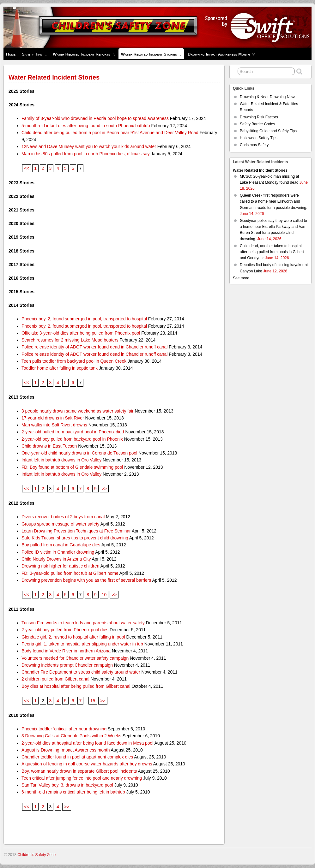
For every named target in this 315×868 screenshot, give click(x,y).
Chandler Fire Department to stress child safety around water (81, 672)
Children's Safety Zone (36, 855)
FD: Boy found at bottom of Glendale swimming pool (72, 467)
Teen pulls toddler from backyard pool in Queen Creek (74, 361)
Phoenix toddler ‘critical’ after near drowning (64, 729)
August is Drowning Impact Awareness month (66, 750)
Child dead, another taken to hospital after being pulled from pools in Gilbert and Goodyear (272, 252)
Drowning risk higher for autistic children (61, 566)
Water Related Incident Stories (152, 56)
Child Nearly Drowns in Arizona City (56, 559)
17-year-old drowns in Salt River (53, 418)
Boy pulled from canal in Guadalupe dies (61, 545)
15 (93, 701)
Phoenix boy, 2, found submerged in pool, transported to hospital (84, 319)
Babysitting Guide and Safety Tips (268, 131)
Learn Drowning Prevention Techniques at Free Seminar (76, 531)
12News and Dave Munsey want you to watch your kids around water (89, 146)
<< (27, 168)
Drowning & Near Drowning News (268, 97)
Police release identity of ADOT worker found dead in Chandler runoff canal (95, 347)
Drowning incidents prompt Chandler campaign (67, 665)
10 (104, 595)
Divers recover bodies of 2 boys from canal (63, 517)
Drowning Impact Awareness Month (221, 56)
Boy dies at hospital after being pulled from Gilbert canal (76, 686)
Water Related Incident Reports (84, 56)
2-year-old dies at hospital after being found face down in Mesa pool (87, 743)
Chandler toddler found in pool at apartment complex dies (77, 757)
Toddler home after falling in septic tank (60, 368)
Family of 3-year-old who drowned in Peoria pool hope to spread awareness (95, 118)
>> (104, 489)
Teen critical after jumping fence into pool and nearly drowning (82, 778)
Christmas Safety (254, 145)
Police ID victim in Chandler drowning (58, 552)
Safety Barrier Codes (257, 124)
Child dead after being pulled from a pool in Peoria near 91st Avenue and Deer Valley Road (110, 133)
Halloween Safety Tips (259, 138)
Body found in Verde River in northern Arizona (66, 651)
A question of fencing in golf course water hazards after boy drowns (87, 764)
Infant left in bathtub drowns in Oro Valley (61, 460)
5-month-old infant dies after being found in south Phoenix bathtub (86, 126)
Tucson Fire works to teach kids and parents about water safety (83, 623)
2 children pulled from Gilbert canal (55, 679)
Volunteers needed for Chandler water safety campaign (75, 658)
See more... (243, 278)
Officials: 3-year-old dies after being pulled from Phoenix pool (81, 333)
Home (11, 54)
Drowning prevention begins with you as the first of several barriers (86, 580)
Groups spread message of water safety (61, 524)
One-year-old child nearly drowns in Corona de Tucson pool (79, 453)
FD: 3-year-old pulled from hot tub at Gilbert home (70, 573)
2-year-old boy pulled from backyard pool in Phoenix (72, 439)
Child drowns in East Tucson (49, 446)
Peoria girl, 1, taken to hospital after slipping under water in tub (82, 644)
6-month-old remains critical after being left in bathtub (73, 792)
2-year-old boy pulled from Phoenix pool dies (65, 630)
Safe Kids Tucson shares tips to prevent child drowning (75, 538)
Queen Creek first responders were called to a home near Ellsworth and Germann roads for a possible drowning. (273, 201)
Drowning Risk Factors (259, 117)
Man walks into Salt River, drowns (54, 425)
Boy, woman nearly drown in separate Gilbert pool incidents (79, 771)
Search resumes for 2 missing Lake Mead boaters (70, 340)
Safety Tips (35, 56)
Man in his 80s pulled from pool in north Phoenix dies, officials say (86, 154)
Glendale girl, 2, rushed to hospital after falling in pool (73, 637)
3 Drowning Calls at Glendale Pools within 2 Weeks (71, 736)
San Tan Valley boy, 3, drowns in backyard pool (67, 785)
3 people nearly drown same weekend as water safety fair (78, 411)
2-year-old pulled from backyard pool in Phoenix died (73, 432)
